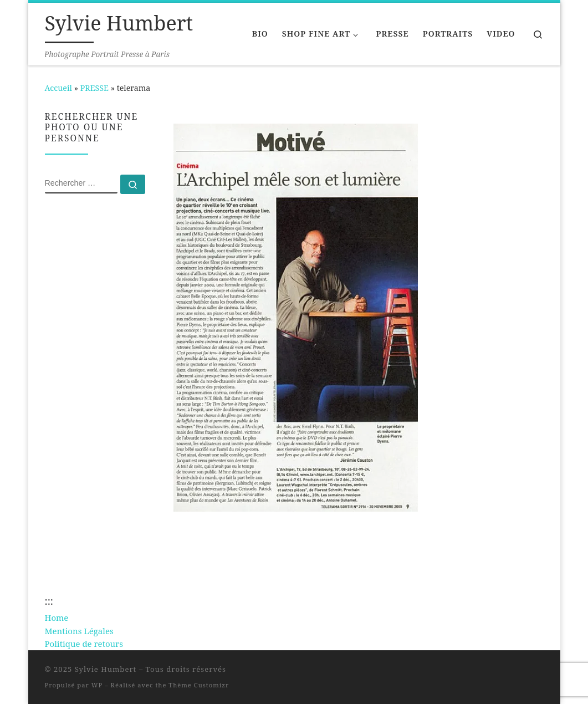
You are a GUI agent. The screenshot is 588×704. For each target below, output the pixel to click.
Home (57, 618)
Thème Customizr (199, 685)
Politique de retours (84, 644)
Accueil (58, 88)
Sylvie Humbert (106, 669)
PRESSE (94, 88)
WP (97, 685)
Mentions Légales (79, 631)
